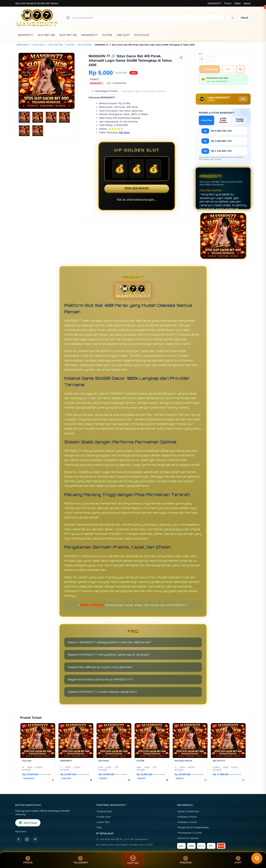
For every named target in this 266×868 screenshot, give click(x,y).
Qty (201, 54)
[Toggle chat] (257, 858)
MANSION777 (90, 35)
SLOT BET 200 (68, 35)
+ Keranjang (210, 69)
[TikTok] (35, 839)
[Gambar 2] (38, 117)
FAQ (99, 827)
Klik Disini (124, 132)
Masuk (247, 3)
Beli (228, 69)
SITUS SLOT (142, 35)
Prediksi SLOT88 (240, 120)
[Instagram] (27, 839)
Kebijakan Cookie (187, 822)
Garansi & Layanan (188, 838)
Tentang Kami (104, 811)
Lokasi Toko (103, 822)
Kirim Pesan (28, 823)
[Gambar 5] (24, 131)
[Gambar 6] (38, 131)
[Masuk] (245, 18)
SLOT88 (107, 35)
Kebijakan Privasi (187, 817)
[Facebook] (18, 839)
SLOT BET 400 (46, 35)
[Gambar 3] (51, 117)
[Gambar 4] (64, 117)
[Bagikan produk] (181, 58)
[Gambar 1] (24, 117)
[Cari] (68, 18)
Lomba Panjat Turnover (223, 120)
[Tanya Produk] (240, 69)
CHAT (238, 860)
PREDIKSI (186, 860)
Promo (228, 3)
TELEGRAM (80, 860)
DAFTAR (133, 860)
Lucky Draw (207, 120)
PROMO (28, 860)
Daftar (238, 3)
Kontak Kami (104, 817)
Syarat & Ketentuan (188, 811)
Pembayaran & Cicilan (190, 833)
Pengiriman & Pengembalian (193, 827)
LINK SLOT (123, 35)
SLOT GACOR (85, 45)
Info (243, 99)
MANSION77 (215, 3)
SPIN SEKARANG (137, 188)
